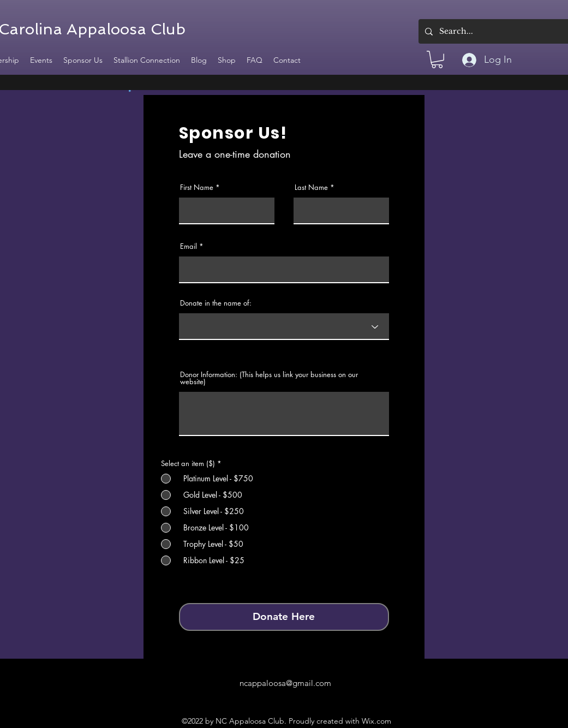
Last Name (311, 187)
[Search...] (501, 31)
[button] (437, 59)
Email (189, 246)
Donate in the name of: (216, 303)
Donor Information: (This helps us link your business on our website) (269, 378)
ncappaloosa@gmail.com (285, 683)
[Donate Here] (284, 617)
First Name (197, 187)
